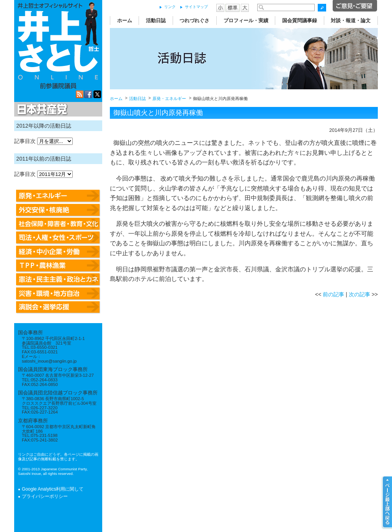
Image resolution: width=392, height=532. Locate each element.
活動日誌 (156, 21)
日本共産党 (41, 110)
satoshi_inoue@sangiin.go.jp (49, 361)
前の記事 (333, 294)
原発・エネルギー (169, 99)
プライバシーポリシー (45, 496)
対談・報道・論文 (351, 21)
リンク (170, 7)
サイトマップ (196, 7)
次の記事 (359, 294)
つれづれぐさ (194, 21)
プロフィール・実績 (246, 21)
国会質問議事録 (300, 21)
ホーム (125, 21)
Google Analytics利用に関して (53, 489)
